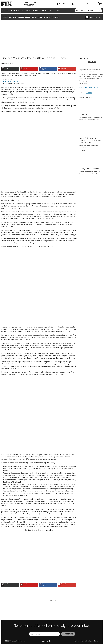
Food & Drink (19, 17)
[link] (10, 69)
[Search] (87, 17)
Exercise (89, 93)
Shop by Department (10, 10)
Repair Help (36, 10)
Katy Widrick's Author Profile (89, 87)
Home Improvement (43, 17)
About (90, 641)
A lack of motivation (11, 81)
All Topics (56, 17)
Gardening (29, 17)
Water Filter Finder (49, 10)
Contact (28, 10)
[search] (100, 10)
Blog (59, 10)
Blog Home (7, 17)
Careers (97, 641)
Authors (77, 641)
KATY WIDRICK (92, 62)
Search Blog (95, 17)
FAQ (22, 10)
